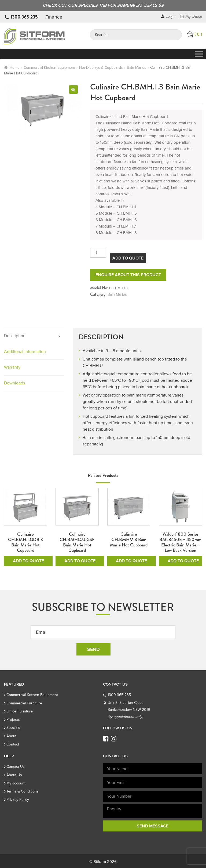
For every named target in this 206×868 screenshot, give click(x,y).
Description (15, 336)
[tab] (34, 336)
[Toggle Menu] (199, 54)
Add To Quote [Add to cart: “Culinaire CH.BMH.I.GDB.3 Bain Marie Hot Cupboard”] (28, 561)
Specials (13, 728)
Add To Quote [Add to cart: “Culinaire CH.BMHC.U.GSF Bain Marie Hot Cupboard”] (80, 561)
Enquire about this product (128, 275)
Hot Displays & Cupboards (101, 68)
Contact (13, 744)
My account (16, 783)
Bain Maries (137, 68)
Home (15, 68)
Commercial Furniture (24, 703)
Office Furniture (20, 711)
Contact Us (16, 767)
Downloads (14, 383)
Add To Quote (128, 258)
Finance (54, 17)
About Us (14, 775)
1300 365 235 (24, 17)
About (11, 736)
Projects (13, 720)
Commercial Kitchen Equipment (49, 68)
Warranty (12, 367)
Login (168, 16)
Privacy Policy (18, 800)
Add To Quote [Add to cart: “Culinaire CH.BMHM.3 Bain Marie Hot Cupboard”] (131, 561)
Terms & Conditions (23, 791)
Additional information (25, 352)
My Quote (191, 16)
